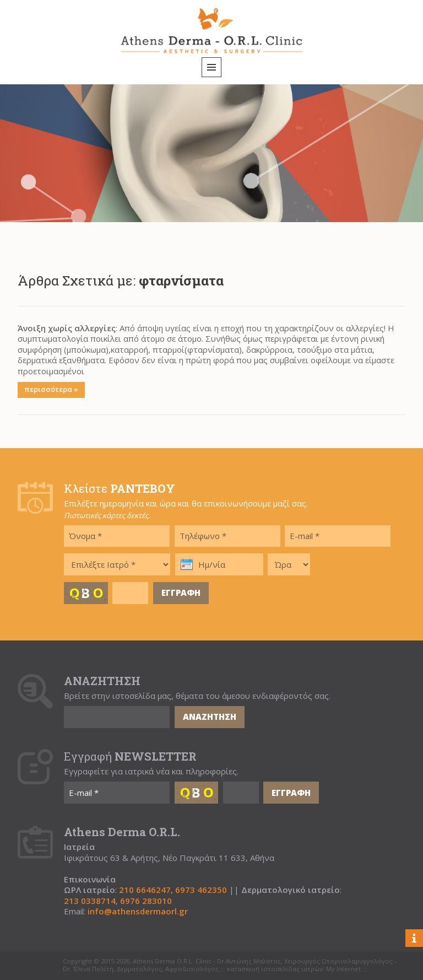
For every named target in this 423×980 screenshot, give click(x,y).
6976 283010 (146, 901)
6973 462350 (201, 890)
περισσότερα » (51, 389)
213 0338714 (90, 901)
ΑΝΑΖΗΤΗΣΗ (210, 717)
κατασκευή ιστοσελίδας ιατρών (275, 969)
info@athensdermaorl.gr (138, 911)
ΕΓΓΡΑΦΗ (181, 593)
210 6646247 (145, 890)
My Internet (343, 969)
